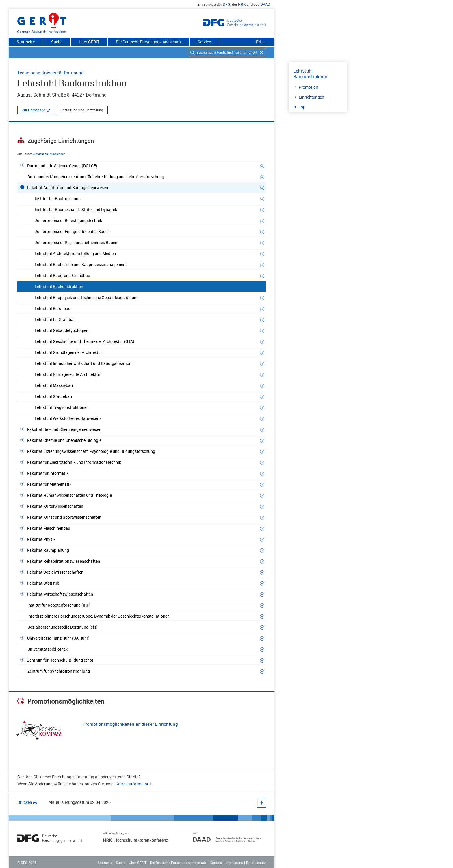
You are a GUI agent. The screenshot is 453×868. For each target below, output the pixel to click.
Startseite (26, 42)
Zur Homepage (34, 110)
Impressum (234, 863)
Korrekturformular (132, 784)
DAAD (265, 4)
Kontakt (216, 863)
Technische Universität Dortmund (51, 73)
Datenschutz (256, 863)
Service (204, 42)
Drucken (27, 802)
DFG (226, 4)
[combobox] (227, 52)
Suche (57, 42)
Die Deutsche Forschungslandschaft (148, 42)
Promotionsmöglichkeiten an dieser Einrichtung (130, 724)
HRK (242, 4)
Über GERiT (89, 42)
